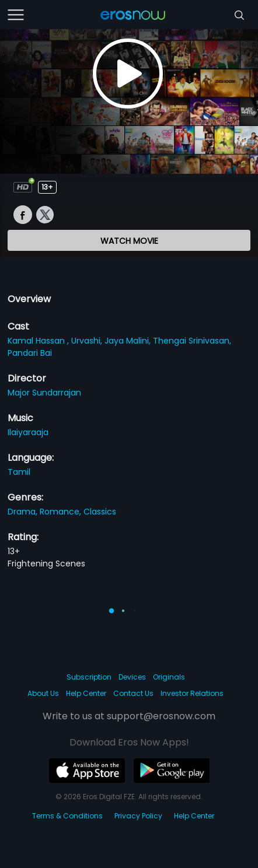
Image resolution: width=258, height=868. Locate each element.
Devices (132, 677)
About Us (43, 693)
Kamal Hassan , (39, 341)
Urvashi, (88, 341)
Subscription (89, 677)
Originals (169, 677)
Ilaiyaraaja (28, 432)
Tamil (19, 472)
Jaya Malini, (129, 341)
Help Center (86, 693)
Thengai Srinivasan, (192, 341)
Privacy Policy (138, 816)
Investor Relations (192, 693)
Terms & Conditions (67, 816)
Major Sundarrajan (44, 393)
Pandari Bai (30, 353)
